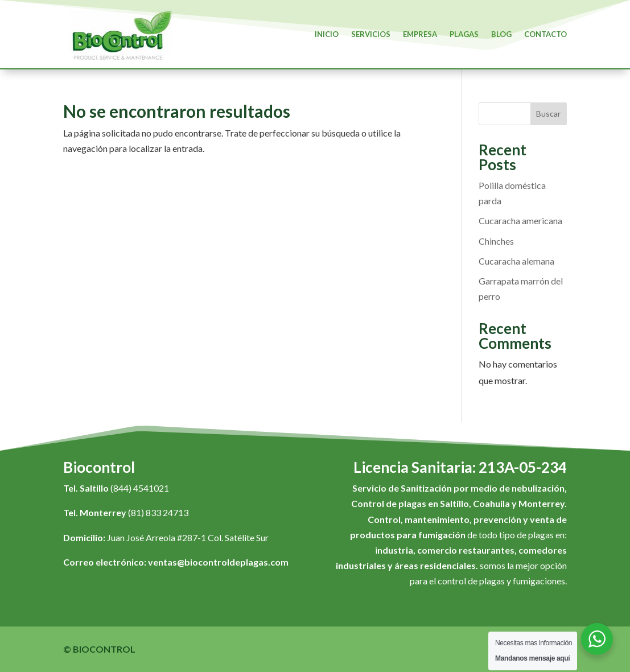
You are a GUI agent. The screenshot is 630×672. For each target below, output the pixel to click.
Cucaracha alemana (516, 261)
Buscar (548, 114)
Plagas (464, 34)
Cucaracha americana (520, 220)
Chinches (496, 241)
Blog (501, 34)
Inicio (327, 34)
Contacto (545, 34)
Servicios (371, 34)
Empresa (420, 34)
